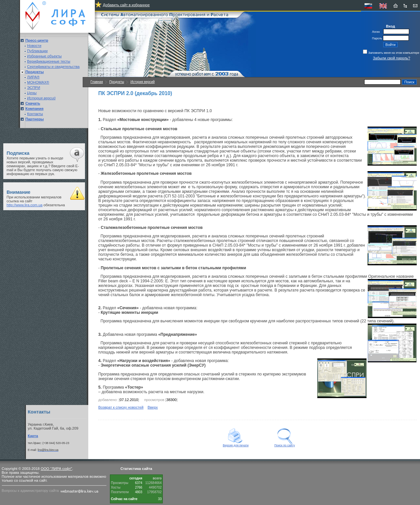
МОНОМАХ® (38, 82)
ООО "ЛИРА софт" (56, 469)
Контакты (35, 114)
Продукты (117, 82)
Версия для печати (236, 444)
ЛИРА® (33, 77)
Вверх (153, 407)
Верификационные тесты (49, 61)
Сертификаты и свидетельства (53, 67)
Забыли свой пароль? (392, 58)
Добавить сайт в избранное (126, 5)
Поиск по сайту (285, 444)
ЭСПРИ (34, 88)
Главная (97, 82)
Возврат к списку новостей (121, 407)
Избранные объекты (44, 56)
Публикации (38, 51)
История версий (142, 82)
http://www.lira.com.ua (24, 205)
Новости (34, 46)
